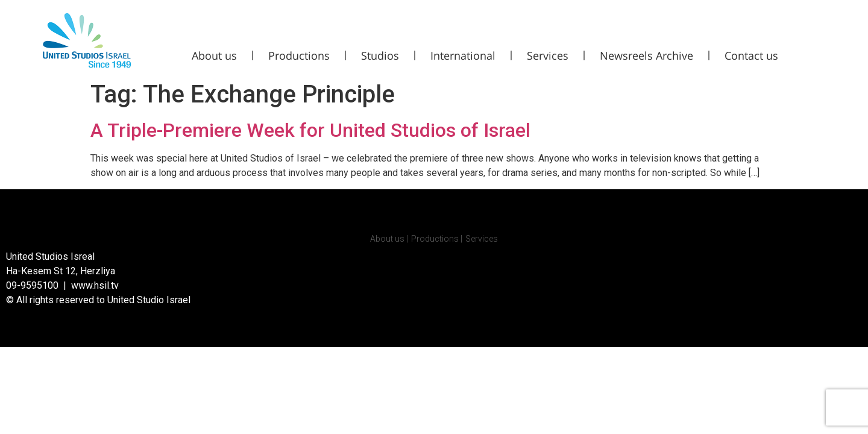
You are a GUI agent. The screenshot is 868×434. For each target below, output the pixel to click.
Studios (380, 55)
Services (548, 55)
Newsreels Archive (646, 55)
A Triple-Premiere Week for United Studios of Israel (310, 130)
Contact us (751, 55)
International (463, 55)
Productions (299, 55)
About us (214, 55)
